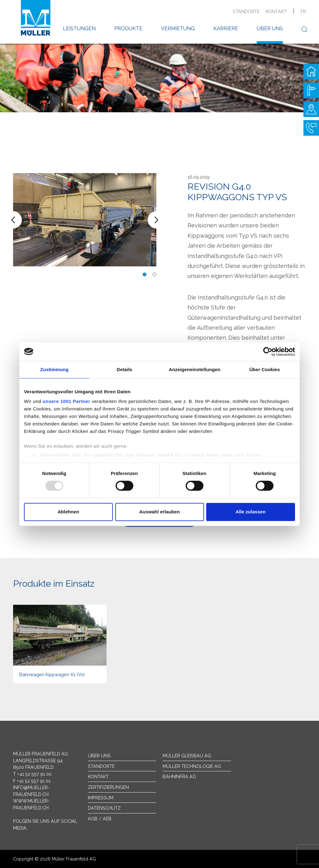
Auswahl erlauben (159, 512)
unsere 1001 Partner (67, 401)
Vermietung (178, 29)
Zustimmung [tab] (54, 369)
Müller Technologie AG (192, 766)
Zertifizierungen (108, 787)
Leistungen (79, 29)
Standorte (246, 11)
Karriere (226, 29)
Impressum (101, 798)
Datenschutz (104, 808)
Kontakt (276, 11)
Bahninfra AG (179, 776)
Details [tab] (125, 369)
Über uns (270, 29)
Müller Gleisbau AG (187, 756)
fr (303, 11)
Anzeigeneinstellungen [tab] (195, 369)
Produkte (128, 29)
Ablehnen (68, 512)
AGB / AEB (100, 819)
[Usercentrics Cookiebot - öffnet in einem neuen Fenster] (268, 352)
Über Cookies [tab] (265, 369)
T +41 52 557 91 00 (32, 774)
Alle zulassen (250, 512)
